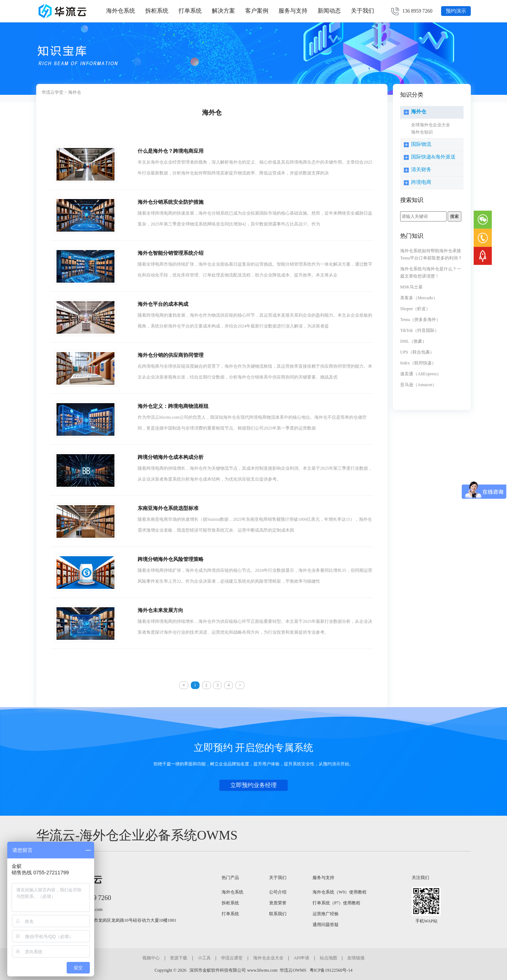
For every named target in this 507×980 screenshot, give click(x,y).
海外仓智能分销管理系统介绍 (171, 253)
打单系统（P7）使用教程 (337, 903)
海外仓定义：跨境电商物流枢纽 (173, 406)
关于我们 (363, 11)
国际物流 (421, 144)
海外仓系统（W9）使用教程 (340, 892)
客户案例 (257, 11)
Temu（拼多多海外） (420, 320)
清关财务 (421, 170)
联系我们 (278, 914)
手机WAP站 (426, 921)
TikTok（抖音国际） (420, 330)
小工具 (204, 958)
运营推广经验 (326, 914)
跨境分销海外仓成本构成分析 (171, 457)
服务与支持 (293, 11)
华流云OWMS (293, 970)
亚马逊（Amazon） (418, 385)
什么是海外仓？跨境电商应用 (171, 151)
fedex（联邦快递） (418, 363)
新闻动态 (329, 11)
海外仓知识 (422, 132)
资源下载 (179, 958)
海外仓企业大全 (268, 958)
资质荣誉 (278, 903)
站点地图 (328, 958)
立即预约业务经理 (253, 785)
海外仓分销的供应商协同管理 (171, 355)
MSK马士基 (411, 287)
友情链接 (356, 958)
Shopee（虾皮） (415, 309)
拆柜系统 (157, 11)
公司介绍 (278, 892)
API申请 (301, 958)
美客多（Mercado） (419, 298)
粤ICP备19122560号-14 (331, 970)
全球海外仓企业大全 (431, 125)
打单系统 (190, 11)
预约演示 (456, 11)
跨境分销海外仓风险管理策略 (171, 559)
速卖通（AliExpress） (421, 374)
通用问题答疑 (326, 925)
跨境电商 (421, 182)
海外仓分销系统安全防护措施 (171, 202)
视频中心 (151, 958)
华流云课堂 (232, 958)
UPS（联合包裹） (417, 352)
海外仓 (75, 92)
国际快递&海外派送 (433, 157)
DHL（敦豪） (413, 341)
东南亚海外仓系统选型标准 (168, 508)
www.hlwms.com (262, 970)
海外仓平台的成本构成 (163, 304)
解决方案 (223, 11)
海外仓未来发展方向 (160, 610)
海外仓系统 (121, 11)
